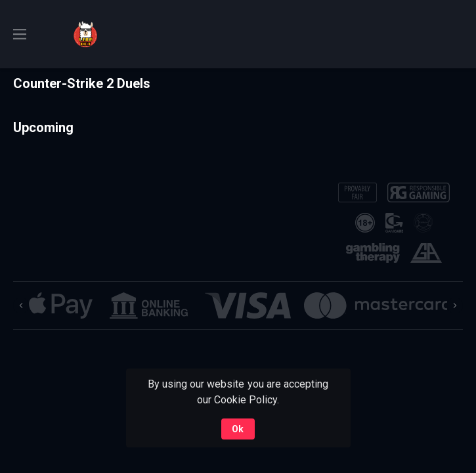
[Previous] (21, 305)
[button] (61, 305)
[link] (85, 34)
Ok (238, 429)
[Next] (455, 305)
